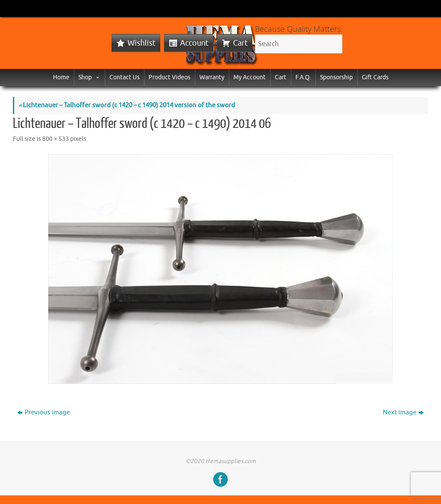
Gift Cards (375, 77)
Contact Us (124, 77)
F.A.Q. (303, 77)
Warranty (212, 77)
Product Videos (169, 77)
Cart (240, 43)
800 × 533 (56, 139)
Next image (403, 412)
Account (194, 43)
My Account (250, 77)
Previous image (43, 412)
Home (61, 77)
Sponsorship (336, 77)
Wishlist (141, 43)
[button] (96, 77)
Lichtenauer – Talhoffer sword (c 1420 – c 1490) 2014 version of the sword (127, 105)
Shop (89, 77)
